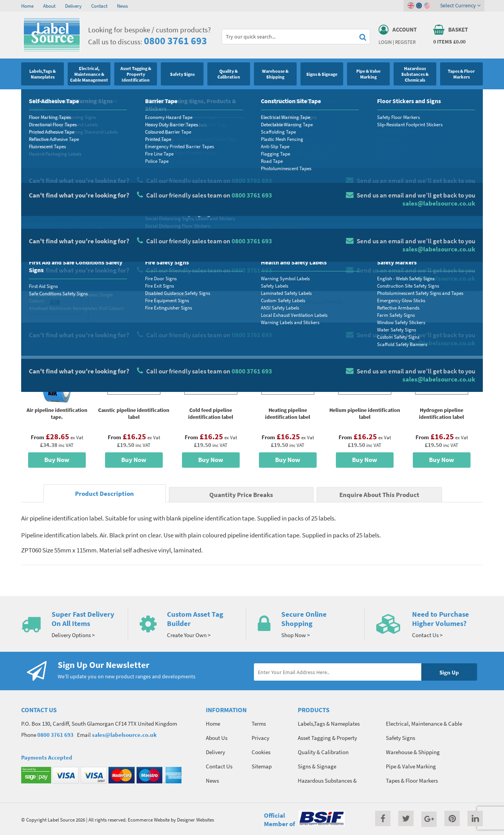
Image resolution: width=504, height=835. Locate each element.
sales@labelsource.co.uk (124, 735)
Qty (270, 244)
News (122, 6)
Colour (384, 214)
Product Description (104, 494)
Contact (99, 6)
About (49, 6)
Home (27, 6)
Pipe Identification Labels (198, 98)
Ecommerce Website (149, 820)
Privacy (260, 738)
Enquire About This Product (379, 495)
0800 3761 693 (175, 41)
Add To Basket (426, 259)
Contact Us (219, 766)
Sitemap (262, 766)
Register (405, 42)
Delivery (73, 6)
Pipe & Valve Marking (60, 98)
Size (270, 214)
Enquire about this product (426, 274)
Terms (259, 724)
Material (275, 184)
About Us (217, 738)
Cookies (261, 752)
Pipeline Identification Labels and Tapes (127, 98)
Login (385, 42)
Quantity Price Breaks (420, 160)
